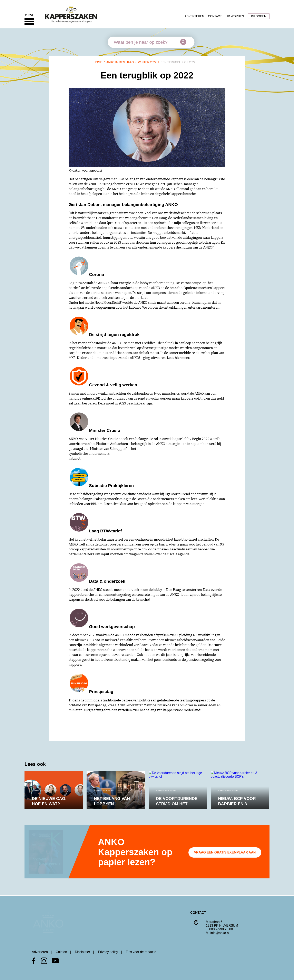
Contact (215, 16)
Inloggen (259, 16)
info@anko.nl (220, 932)
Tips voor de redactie (141, 952)
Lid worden (235, 16)
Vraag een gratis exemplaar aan (225, 852)
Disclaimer (83, 952)
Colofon (61, 952)
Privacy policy (108, 952)
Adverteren (194, 16)
